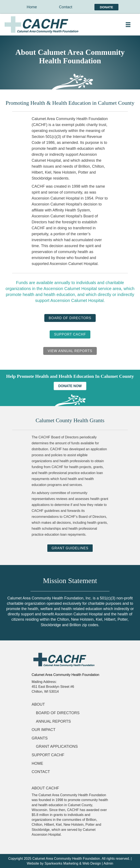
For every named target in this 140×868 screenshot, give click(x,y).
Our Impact (44, 730)
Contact (66, 7)
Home (32, 7)
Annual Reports (53, 721)
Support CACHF (48, 755)
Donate (106, 7)
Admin (108, 863)
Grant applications (57, 746)
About (38, 704)
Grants (40, 738)
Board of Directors (58, 713)
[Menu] (128, 25)
